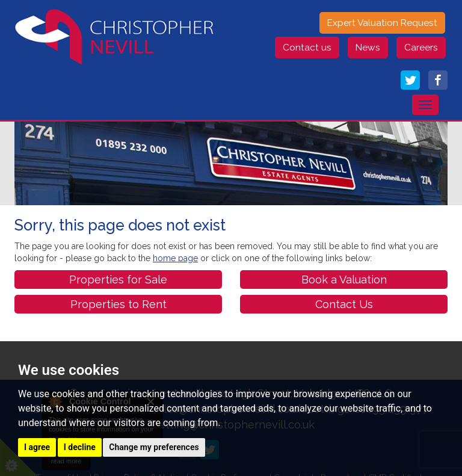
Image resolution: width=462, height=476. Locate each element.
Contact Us (344, 304)
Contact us (307, 48)
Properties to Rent (119, 304)
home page (175, 258)
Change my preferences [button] (154, 447)
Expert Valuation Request (382, 23)
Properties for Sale (118, 280)
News (368, 48)
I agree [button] (37, 447)
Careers (421, 48)
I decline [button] (80, 447)
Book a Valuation (344, 280)
